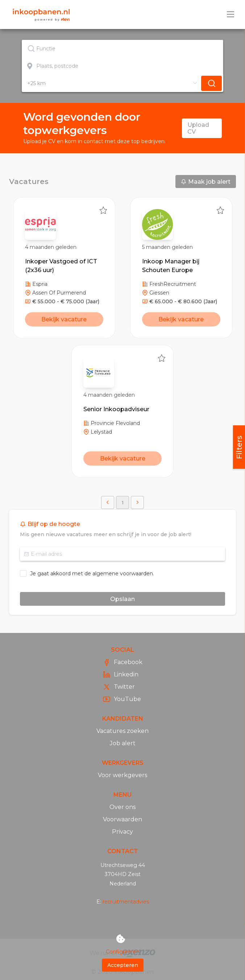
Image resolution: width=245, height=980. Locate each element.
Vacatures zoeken (122, 731)
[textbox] (122, 49)
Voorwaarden (122, 819)
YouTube (122, 699)
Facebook (123, 662)
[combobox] (122, 49)
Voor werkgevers (122, 775)
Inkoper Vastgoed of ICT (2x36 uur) (61, 266)
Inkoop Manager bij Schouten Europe (171, 266)
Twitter (119, 687)
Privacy (122, 832)
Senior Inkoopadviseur (116, 409)
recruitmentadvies (126, 902)
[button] (108, 502)
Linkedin (121, 675)
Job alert (123, 743)
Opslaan (122, 599)
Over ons (122, 807)
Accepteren (123, 965)
